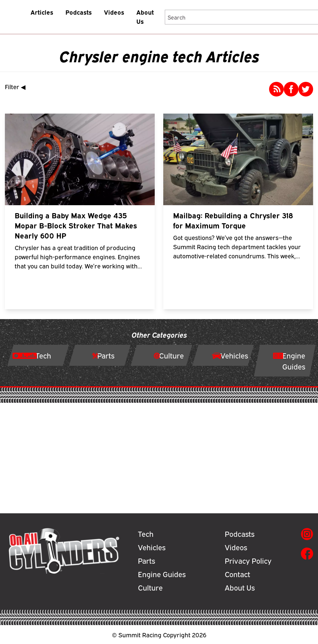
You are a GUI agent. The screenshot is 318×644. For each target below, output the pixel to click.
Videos (114, 12)
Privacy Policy (248, 560)
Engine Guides (162, 574)
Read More (84, 289)
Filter (17, 87)
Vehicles (152, 547)
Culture (150, 587)
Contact (237, 574)
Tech (146, 533)
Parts (146, 560)
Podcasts (79, 12)
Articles (42, 12)
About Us (145, 17)
